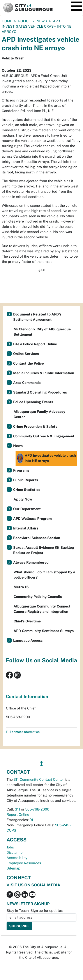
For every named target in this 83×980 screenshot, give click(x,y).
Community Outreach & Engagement (44, 436)
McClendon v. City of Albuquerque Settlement (42, 332)
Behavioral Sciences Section (37, 538)
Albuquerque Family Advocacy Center (39, 414)
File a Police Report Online (35, 344)
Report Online (18, 815)
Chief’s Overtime (27, 621)
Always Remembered (31, 562)
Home (7, 21)
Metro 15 (21, 587)
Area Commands (27, 383)
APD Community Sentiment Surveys (44, 631)
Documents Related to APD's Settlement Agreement (37, 317)
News (42, 21)
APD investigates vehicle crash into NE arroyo (46, 458)
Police (24, 21)
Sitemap (13, 868)
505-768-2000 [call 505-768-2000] (37, 809)
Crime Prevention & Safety (35, 427)
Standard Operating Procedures (40, 392)
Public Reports (26, 480)
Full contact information (23, 732)
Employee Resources (24, 863)
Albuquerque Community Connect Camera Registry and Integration (42, 609)
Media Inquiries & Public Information (44, 373)
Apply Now (23, 499)
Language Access (28, 641)
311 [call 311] (18, 809)
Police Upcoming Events (33, 402)
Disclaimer (15, 853)
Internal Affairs (26, 528)
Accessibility (17, 858)
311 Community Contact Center (39, 780)
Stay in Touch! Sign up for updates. (35, 911)
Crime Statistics (27, 490)
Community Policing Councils (38, 597)
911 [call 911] (32, 820)
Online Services (26, 354)
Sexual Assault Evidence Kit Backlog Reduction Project (44, 550)
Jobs (10, 847)
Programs (21, 470)
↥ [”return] (41, 764)
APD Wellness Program (32, 519)
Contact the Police (28, 363)
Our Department (27, 509)
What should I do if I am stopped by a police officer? (44, 575)
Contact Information (27, 697)
